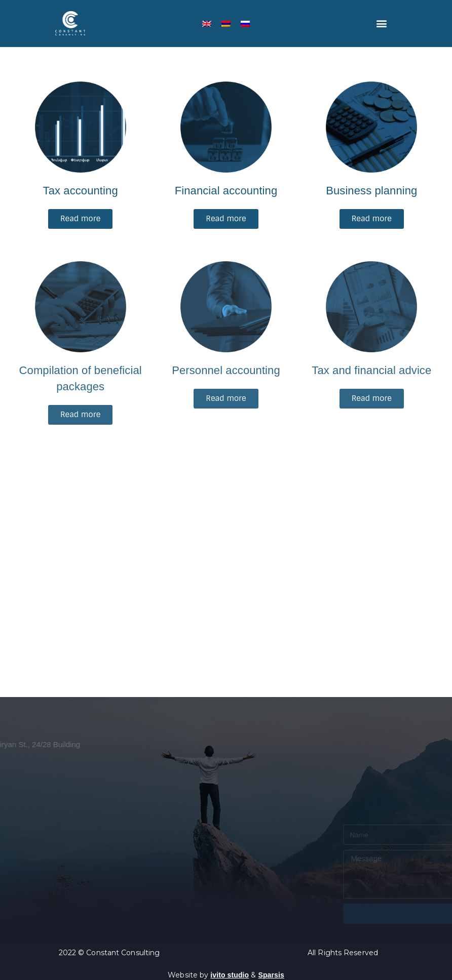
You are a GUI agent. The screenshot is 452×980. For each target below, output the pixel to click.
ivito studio (230, 975)
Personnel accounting (226, 370)
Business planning (371, 191)
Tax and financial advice (371, 370)
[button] (382, 24)
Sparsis (271, 975)
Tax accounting (81, 191)
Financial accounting (226, 191)
